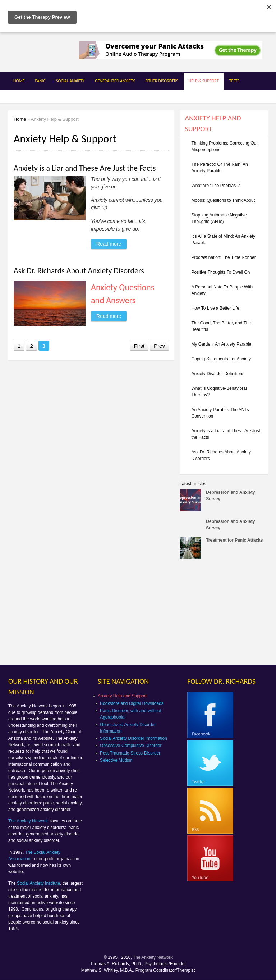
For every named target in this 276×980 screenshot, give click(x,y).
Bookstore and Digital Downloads (132, 703)
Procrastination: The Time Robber (224, 257)
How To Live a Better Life (215, 308)
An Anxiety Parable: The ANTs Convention (220, 413)
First (139, 346)
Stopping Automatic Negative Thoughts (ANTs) (219, 218)
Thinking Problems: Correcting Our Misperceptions (225, 146)
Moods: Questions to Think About (223, 200)
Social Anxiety (70, 81)
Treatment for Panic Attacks (234, 540)
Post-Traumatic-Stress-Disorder (130, 753)
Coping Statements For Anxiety (221, 359)
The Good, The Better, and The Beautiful (221, 326)
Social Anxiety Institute (38, 883)
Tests (234, 81)
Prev (159, 346)
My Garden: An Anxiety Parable (222, 344)
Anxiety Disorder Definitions (218, 374)
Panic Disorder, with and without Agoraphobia (131, 714)
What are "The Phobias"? (216, 186)
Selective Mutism (116, 760)
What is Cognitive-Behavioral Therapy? (219, 392)
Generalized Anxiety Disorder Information (128, 728)
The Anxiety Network (29, 821)
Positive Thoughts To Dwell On (221, 272)
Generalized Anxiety (115, 81)
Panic (40, 81)
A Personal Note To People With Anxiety (222, 290)
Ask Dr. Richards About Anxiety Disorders (79, 271)
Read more (111, 243)
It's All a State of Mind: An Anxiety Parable (224, 240)
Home (19, 81)
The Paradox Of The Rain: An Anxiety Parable (220, 168)
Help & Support (204, 81)
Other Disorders (162, 81)
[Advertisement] (228, 614)
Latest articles (193, 484)
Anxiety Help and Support (122, 696)
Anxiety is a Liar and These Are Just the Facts (85, 168)
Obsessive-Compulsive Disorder (131, 746)
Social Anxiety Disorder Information (134, 738)
